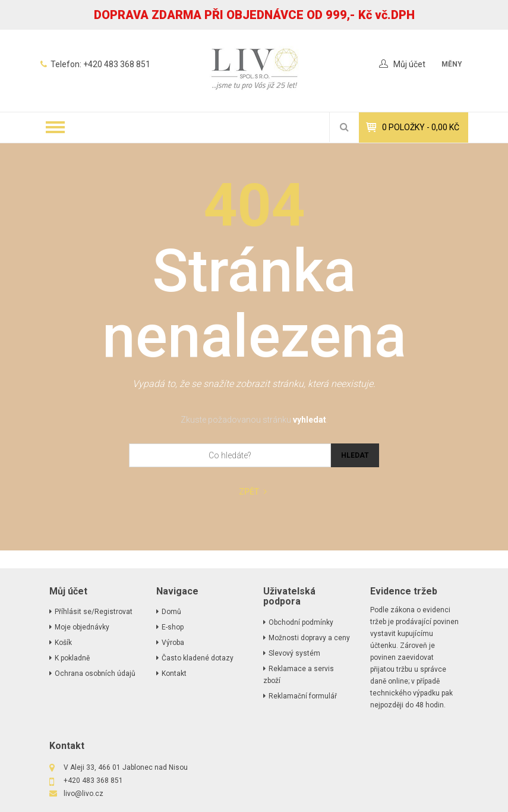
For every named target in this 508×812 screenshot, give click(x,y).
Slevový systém (294, 653)
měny (452, 64)
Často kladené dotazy (198, 658)
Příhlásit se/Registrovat (94, 612)
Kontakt (174, 673)
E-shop (173, 627)
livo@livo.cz (83, 794)
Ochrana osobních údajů (95, 673)
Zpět (253, 492)
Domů (171, 612)
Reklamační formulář (303, 696)
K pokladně (72, 658)
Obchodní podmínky (301, 622)
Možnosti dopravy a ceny (309, 638)
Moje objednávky (82, 627)
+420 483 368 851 (117, 64)
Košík (63, 643)
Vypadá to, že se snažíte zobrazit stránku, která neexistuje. (254, 384)
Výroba (173, 643)
